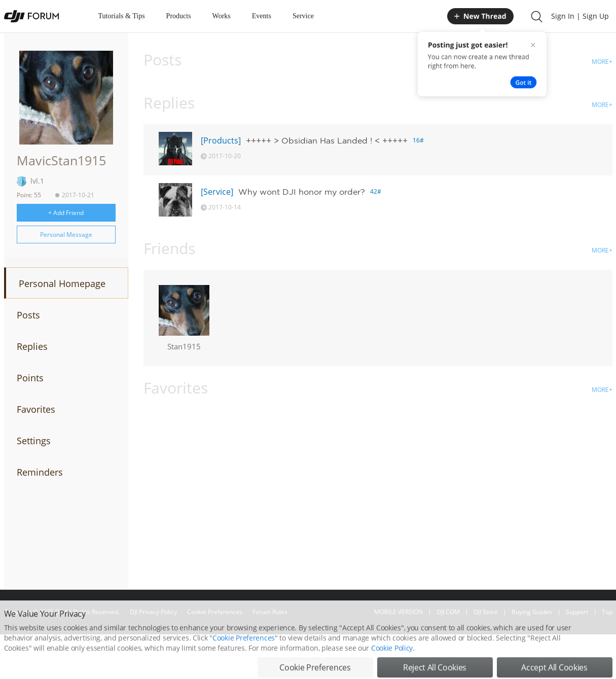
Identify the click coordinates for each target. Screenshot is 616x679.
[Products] (221, 140)
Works (222, 16)
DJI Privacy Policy (153, 612)
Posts (28, 315)
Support (577, 612)
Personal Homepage (62, 283)
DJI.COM (448, 612)
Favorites (36, 409)
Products (179, 16)
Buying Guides (532, 612)
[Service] (217, 192)
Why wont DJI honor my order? (302, 192)
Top (607, 612)
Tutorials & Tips (122, 16)
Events (262, 16)
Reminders (40, 472)
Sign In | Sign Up (580, 16)
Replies (32, 346)
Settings (34, 441)
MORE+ (602, 62)
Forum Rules (270, 612)
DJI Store (486, 612)
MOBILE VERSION (398, 612)
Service (303, 16)
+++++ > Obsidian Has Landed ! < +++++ (327, 140)
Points (30, 378)
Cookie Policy (392, 666)
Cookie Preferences (215, 612)
